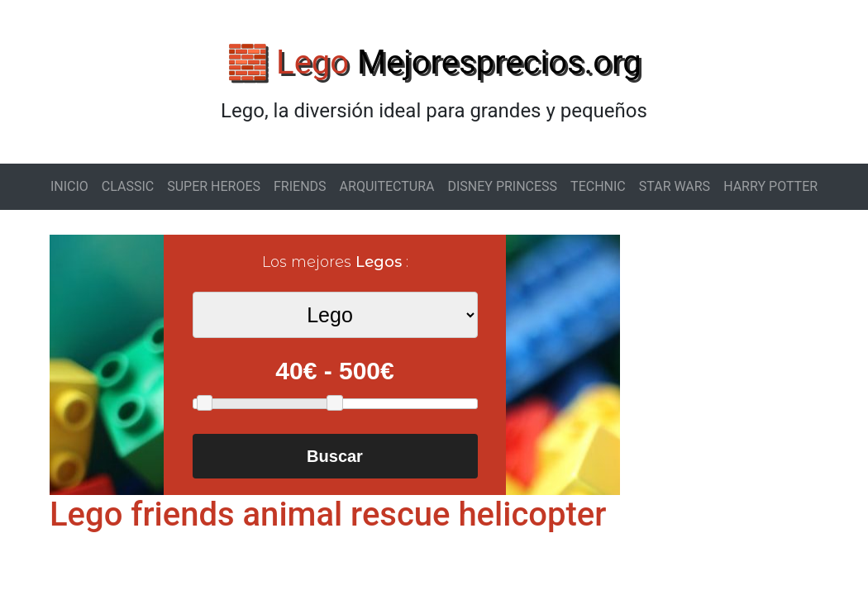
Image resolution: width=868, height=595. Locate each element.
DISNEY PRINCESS (502, 186)
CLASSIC (128, 186)
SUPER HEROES (214, 186)
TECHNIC (598, 186)
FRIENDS (300, 186)
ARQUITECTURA (387, 186)
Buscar (335, 456)
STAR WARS (675, 186)
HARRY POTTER (770, 186)
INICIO (69, 186)
